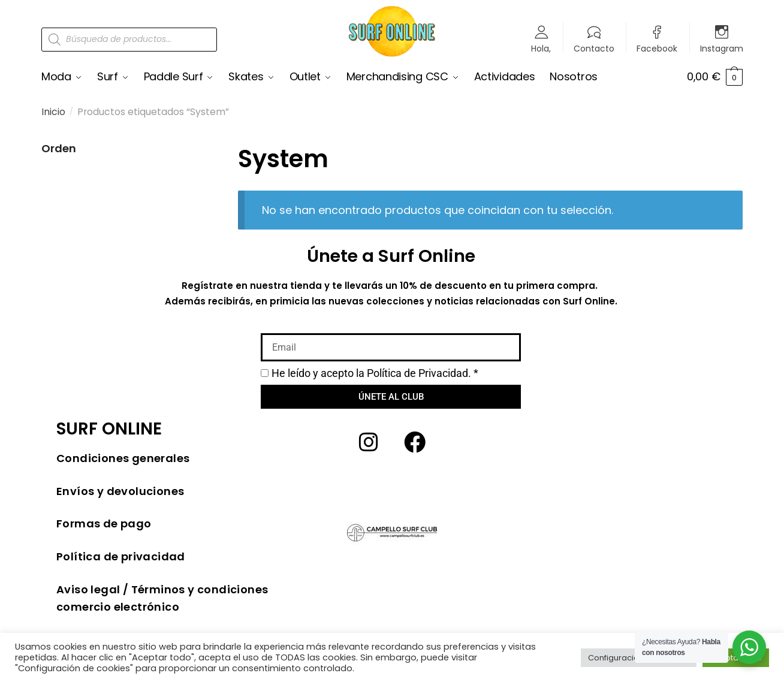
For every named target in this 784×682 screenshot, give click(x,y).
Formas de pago (104, 523)
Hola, (541, 48)
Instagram (722, 48)
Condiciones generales (123, 458)
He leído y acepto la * (375, 373)
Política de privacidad (121, 556)
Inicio (53, 112)
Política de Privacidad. (419, 373)
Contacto (594, 48)
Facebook (657, 48)
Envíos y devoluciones (120, 491)
